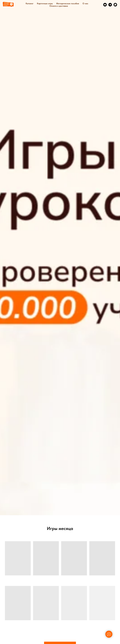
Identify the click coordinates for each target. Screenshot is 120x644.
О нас (85, 3)
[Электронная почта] (105, 5)
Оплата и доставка (59, 6)
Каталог (30, 3)
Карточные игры (45, 3)
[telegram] (110, 5)
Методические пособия (68, 3)
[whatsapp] (115, 5)
